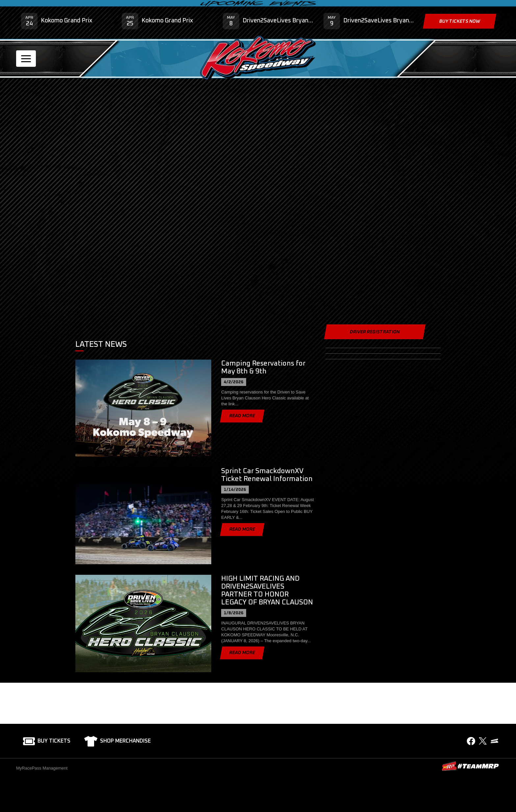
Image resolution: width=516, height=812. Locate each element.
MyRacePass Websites (470, 766)
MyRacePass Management (42, 768)
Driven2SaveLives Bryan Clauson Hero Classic (278, 21)
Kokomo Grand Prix (67, 21)
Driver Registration (375, 332)
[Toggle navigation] (26, 59)
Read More (242, 416)
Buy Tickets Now (459, 21)
